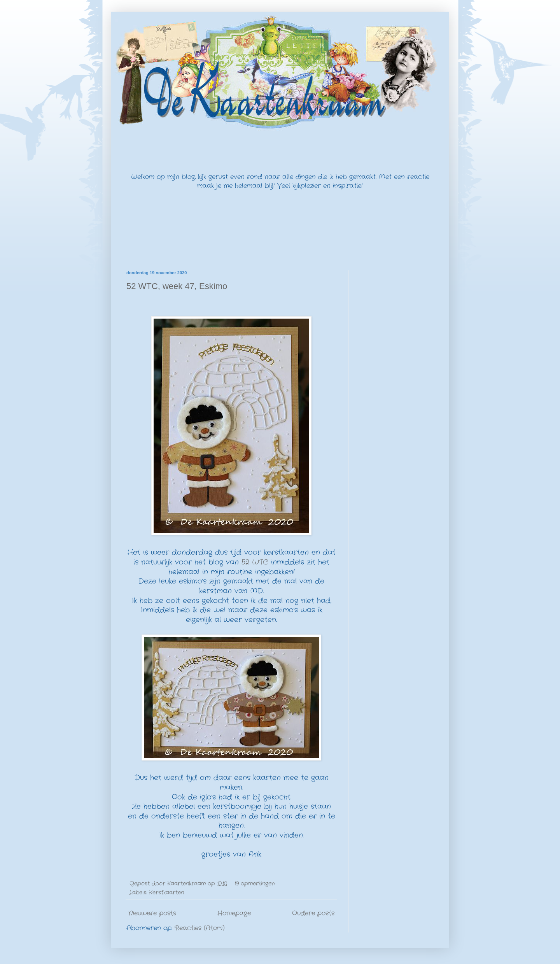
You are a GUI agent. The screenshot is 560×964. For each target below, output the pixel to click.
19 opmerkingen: (256, 883)
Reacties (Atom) (200, 928)
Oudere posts (313, 913)
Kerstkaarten (166, 892)
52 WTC (255, 562)
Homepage (234, 913)
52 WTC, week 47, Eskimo (177, 286)
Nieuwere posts (152, 913)
